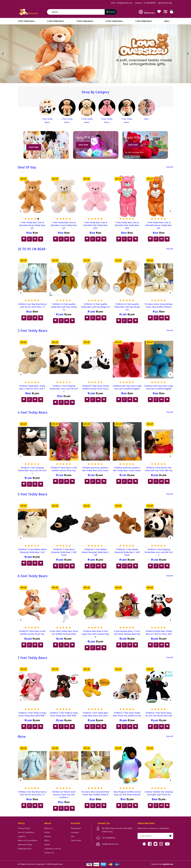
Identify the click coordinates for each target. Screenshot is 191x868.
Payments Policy (25, 845)
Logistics (22, 836)
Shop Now (34, 147)
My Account (76, 828)
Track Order (76, 840)
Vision (47, 832)
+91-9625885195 (109, 838)
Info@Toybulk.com (110, 844)
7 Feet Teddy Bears (144, 21)
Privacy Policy (24, 828)
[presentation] (21, 211)
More (167, 21)
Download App (165, 3)
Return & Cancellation (28, 840)
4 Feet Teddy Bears (56, 21)
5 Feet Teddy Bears (85, 21)
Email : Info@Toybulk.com (122, 3)
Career (47, 845)
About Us (48, 828)
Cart (73, 836)
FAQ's (47, 840)
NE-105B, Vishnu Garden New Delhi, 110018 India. (117, 830)
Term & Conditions (26, 832)
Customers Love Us (53, 849)
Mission (48, 836)
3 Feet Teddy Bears (26, 21)
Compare (75, 832)
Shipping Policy (25, 849)
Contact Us (49, 853)
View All (170, 167)
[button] (3, 54)
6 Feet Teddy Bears (114, 21)
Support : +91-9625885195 (145, 3)
